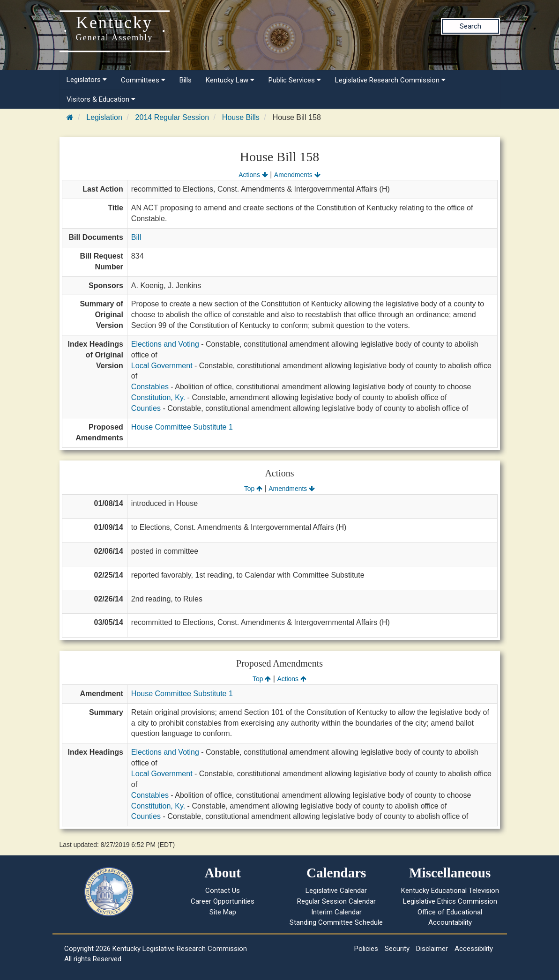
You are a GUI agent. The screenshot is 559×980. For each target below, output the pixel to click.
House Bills (241, 117)
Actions (253, 175)
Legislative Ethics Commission (450, 901)
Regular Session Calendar (336, 901)
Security (397, 949)
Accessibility (474, 949)
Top (253, 489)
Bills (186, 80)
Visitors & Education (101, 99)
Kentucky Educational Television (450, 891)
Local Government (162, 366)
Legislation (104, 117)
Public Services (295, 80)
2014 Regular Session (172, 117)
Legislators (87, 80)
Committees (143, 80)
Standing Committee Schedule (336, 922)
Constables (150, 387)
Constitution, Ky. (158, 397)
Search (470, 26)
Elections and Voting (165, 344)
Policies (366, 949)
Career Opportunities (223, 901)
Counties (146, 408)
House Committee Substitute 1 (182, 427)
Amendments (297, 175)
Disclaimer (432, 949)
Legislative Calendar (336, 891)
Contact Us (223, 891)
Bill (136, 237)
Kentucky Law (230, 80)
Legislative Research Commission (390, 80)
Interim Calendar (336, 912)
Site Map (223, 912)
